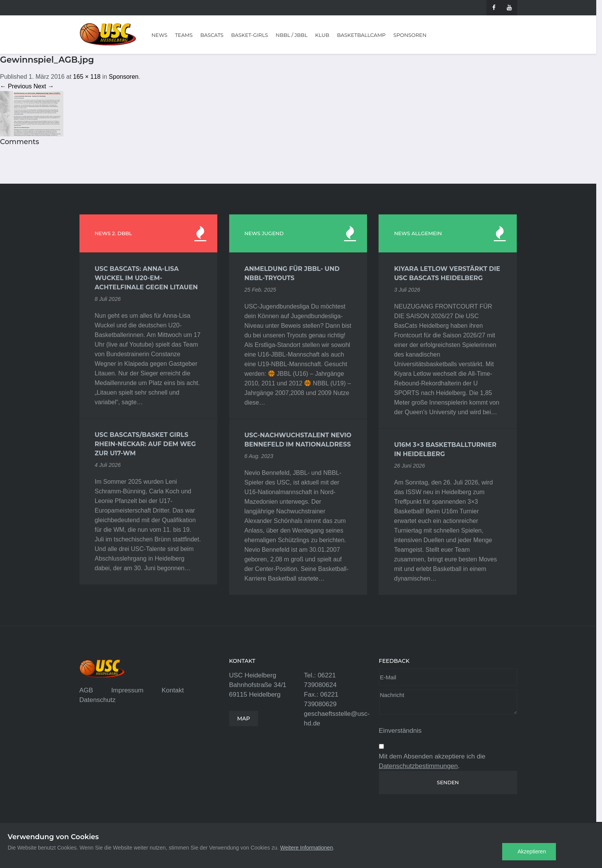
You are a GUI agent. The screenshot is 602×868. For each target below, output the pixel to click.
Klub (322, 35)
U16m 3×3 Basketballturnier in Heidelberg (445, 449)
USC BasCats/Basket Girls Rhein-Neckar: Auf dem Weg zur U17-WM (146, 444)
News (160, 35)
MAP (244, 719)
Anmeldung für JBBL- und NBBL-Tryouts (292, 273)
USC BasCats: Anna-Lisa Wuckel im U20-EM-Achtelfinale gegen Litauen (146, 278)
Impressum (127, 690)
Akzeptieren (532, 851)
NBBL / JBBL (292, 35)
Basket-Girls (250, 35)
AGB (86, 690)
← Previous (16, 86)
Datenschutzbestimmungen (418, 766)
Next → (44, 86)
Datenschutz (98, 700)
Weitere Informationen (307, 848)
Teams (184, 35)
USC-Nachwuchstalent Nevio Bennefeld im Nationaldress (298, 440)
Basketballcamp (361, 35)
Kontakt (173, 690)
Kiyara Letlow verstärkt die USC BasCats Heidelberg (447, 273)
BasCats (212, 35)
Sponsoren (410, 35)
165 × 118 (87, 77)
